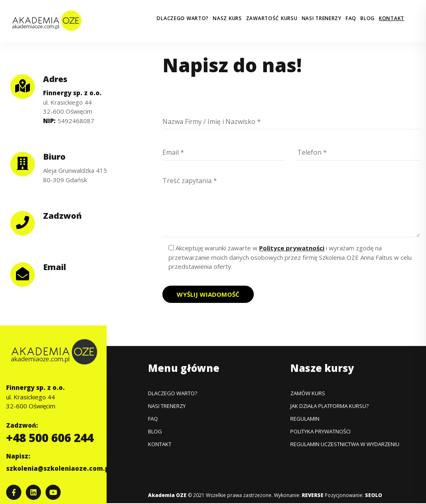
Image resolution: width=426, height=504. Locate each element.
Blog (368, 18)
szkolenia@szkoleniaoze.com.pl (59, 468)
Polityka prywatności (320, 431)
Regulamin (305, 419)
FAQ (351, 18)
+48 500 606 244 (50, 438)
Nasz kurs (227, 18)
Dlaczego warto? (183, 18)
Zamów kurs (308, 393)
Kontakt (392, 18)
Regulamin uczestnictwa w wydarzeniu (345, 444)
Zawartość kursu (272, 18)
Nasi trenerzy (322, 18)
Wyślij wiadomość (208, 294)
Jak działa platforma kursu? (329, 406)
